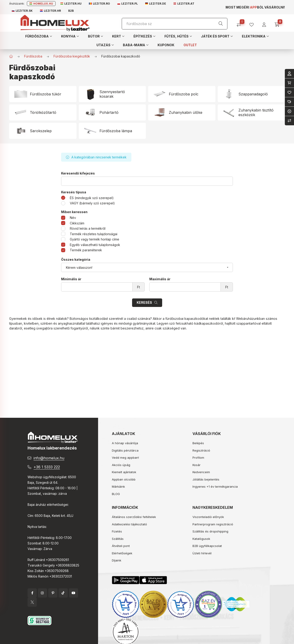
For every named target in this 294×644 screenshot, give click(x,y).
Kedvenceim (201, 472)
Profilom (198, 458)
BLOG (116, 494)
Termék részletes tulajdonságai (94, 234)
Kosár (196, 465)
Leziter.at (184, 4)
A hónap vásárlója (125, 443)
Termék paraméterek (86, 250)
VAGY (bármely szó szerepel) (92, 203)
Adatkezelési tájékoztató (129, 524)
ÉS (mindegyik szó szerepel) (92, 198)
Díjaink (117, 560)
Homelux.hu (41, 4)
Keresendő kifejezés (78, 173)
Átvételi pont (121, 546)
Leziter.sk (22, 11)
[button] (39, 36)
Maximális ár (160, 279)
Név (73, 218)
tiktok (63, 593)
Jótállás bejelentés (206, 479)
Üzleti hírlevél (202, 553)
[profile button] (253, 23)
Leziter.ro (99, 4)
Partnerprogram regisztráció (213, 524)
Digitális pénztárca (125, 450)
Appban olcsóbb (124, 479)
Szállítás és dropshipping (210, 531)
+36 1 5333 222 (47, 467)
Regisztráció (201, 450)
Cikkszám (77, 223)
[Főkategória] (11, 56)
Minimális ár (71, 279)
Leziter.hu (71, 4)
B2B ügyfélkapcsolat (207, 546)
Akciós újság (121, 465)
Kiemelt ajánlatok (124, 472)
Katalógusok (201, 539)
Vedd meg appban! (125, 458)
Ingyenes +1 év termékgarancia (215, 487)
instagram (42, 593)
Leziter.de (156, 4)
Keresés (144, 302)
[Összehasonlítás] (241, 23)
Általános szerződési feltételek (134, 517)
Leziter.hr (50, 11)
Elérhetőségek (122, 553)
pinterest (53, 593)
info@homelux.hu (49, 458)
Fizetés (117, 531)
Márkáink (118, 487)
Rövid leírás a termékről (88, 228)
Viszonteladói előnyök (208, 517)
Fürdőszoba (33, 56)
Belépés (198, 443)
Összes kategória (76, 260)
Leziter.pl (128, 4)
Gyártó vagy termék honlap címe (95, 239)
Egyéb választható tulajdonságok (95, 245)
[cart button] (278, 23)
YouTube (73, 593)
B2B (71, 11)
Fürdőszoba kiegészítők (72, 56)
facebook (32, 593)
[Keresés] (221, 24)
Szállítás (118, 539)
